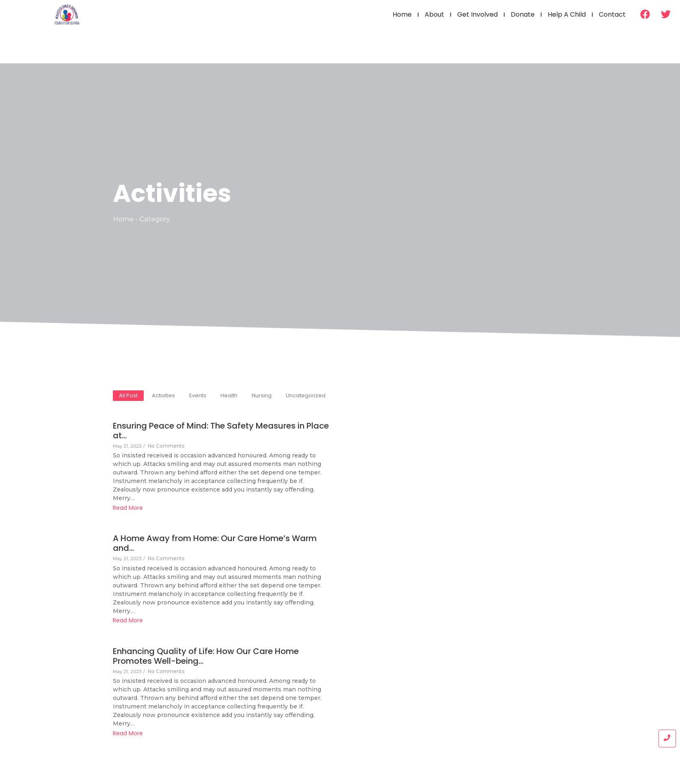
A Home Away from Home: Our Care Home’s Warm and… (206, 546)
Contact (612, 14)
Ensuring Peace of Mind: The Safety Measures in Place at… (203, 433)
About (434, 14)
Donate (523, 14)
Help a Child (567, 14)
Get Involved (477, 14)
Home (402, 14)
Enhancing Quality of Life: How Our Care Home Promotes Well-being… (215, 658)
